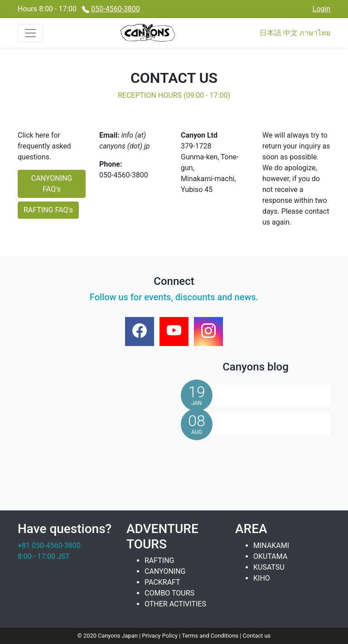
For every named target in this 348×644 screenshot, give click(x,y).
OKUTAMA (270, 556)
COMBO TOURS (169, 593)
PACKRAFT (162, 582)
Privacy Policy (160, 636)
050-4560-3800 (116, 9)
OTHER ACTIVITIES (175, 604)
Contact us (257, 636)
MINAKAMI (271, 545)
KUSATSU (269, 567)
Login (321, 9)
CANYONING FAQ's (52, 184)
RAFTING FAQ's (48, 210)
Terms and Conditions (211, 636)
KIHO (262, 578)
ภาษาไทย (315, 33)
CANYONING (165, 571)
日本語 (271, 33)
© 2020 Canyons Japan (108, 636)
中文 (290, 33)
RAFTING (159, 560)
